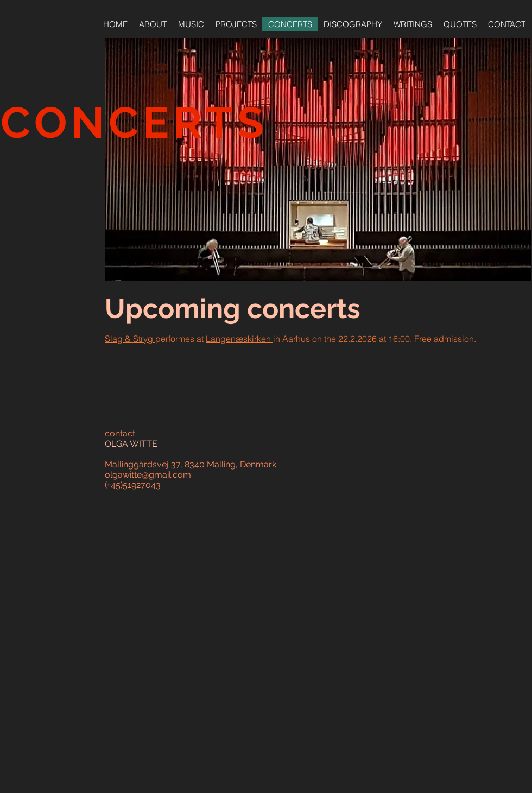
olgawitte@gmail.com (148, 475)
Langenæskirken (239, 339)
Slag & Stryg (130, 339)
